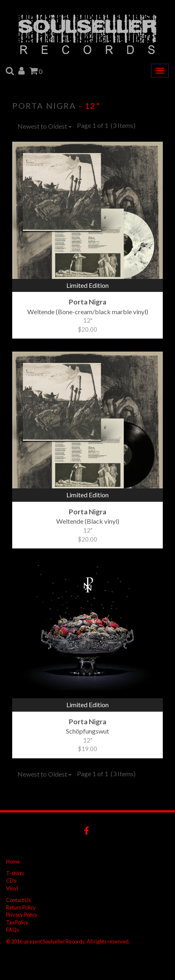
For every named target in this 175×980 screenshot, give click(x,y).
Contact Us (19, 900)
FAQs (13, 930)
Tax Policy (17, 922)
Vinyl (12, 888)
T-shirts (15, 873)
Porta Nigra (44, 106)
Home (13, 861)
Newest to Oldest (45, 126)
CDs (11, 881)
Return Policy (21, 907)
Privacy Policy (22, 915)
